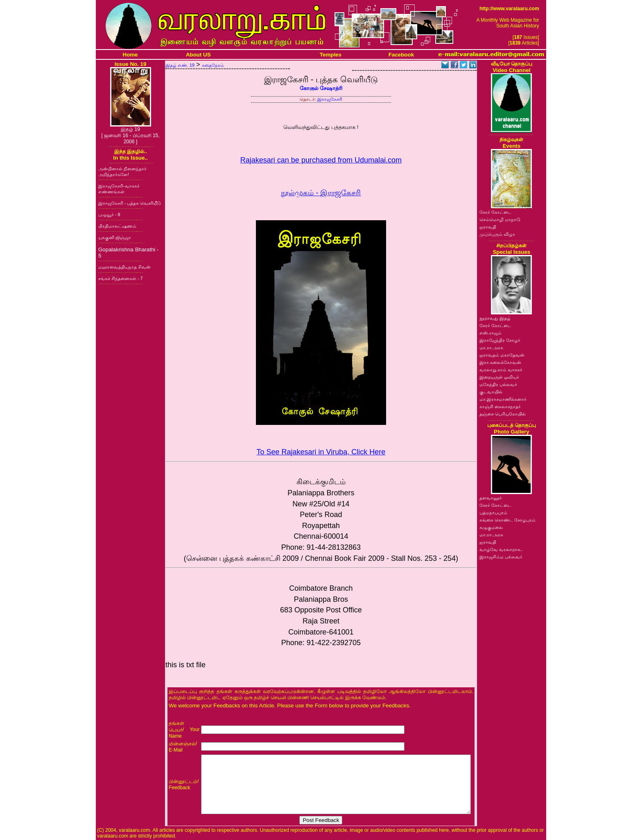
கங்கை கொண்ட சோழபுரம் (507, 520)
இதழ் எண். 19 (180, 65)
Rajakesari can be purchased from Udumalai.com (321, 160)
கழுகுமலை (491, 527)
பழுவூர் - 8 (109, 215)
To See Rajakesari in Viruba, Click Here (321, 452)
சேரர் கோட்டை (495, 212)
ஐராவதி (488, 227)
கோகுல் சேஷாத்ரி (321, 88)
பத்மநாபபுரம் (493, 513)
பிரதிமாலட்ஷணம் (117, 226)
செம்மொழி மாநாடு (500, 219)
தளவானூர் (491, 498)
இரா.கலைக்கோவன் (500, 362)
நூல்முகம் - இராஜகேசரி (321, 193)
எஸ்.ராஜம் (491, 333)
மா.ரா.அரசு (491, 348)
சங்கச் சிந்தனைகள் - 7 (120, 278)
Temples (331, 55)
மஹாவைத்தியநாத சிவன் (124, 267)
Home (130, 55)
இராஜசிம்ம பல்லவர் (501, 557)
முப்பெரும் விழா (497, 234)
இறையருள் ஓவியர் (499, 377)
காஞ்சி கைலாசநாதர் (500, 406)
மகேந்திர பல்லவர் (498, 384)
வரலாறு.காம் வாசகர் (501, 370)
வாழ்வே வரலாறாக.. (501, 549)
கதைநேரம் (213, 65)
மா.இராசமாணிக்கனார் (503, 399)
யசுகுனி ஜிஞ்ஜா (115, 237)
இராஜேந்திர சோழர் (500, 340)
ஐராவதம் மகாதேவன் (502, 355)
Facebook (401, 55)
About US (198, 55)
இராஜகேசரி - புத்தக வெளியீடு (130, 203)
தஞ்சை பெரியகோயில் (503, 414)
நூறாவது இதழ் (495, 318)
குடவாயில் (491, 392)
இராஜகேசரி (330, 99)
